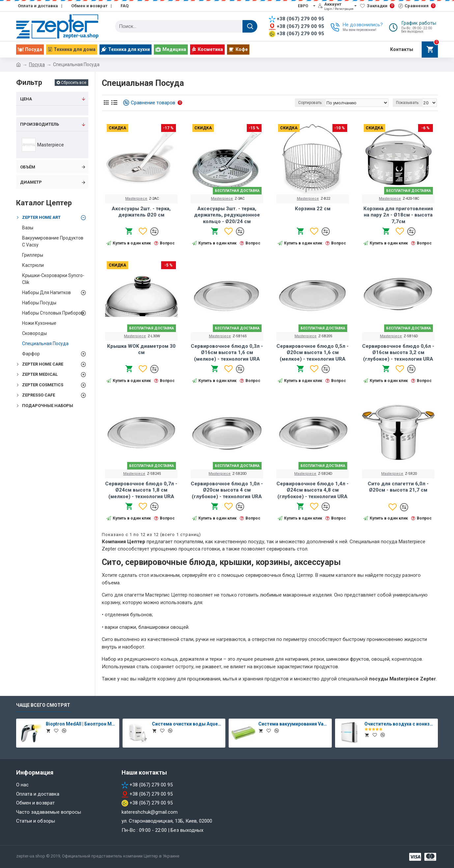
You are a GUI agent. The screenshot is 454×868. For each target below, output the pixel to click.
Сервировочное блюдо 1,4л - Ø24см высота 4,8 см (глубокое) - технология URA (312, 490)
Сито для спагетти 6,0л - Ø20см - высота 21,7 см (398, 487)
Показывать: (409, 103)
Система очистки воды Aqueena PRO (187, 724)
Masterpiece (136, 199)
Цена (26, 99)
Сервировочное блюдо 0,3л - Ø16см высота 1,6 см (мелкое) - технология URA (227, 353)
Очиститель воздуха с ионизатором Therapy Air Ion (400, 724)
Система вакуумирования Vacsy (294, 724)
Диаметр (31, 182)
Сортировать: (317, 103)
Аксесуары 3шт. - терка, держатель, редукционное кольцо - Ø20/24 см (227, 215)
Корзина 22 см (313, 209)
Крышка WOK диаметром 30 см (141, 349)
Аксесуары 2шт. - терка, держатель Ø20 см (141, 212)
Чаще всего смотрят (43, 705)
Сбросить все (74, 83)
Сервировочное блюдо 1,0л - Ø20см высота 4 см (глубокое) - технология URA (227, 490)
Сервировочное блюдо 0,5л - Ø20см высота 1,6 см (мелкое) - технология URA (312, 353)
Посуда (37, 64)
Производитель (40, 124)
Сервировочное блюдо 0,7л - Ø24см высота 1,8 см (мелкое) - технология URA (141, 490)
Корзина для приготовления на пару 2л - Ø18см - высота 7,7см (398, 215)
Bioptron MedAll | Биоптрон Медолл (81, 724)
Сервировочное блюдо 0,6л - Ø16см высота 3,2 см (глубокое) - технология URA (398, 353)
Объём (28, 167)
